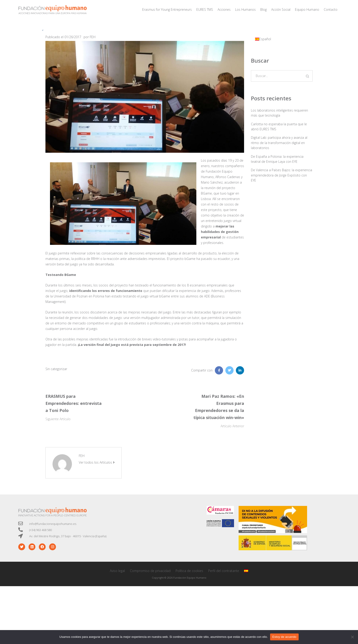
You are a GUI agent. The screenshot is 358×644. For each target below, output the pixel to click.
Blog (263, 9)
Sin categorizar (56, 369)
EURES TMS (205, 9)
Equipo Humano (307, 9)
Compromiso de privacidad (150, 571)
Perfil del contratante (224, 571)
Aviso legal (117, 571)
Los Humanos (245, 9)
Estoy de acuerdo (284, 637)
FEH (93, 37)
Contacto (331, 9)
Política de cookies (189, 571)
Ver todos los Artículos (97, 462)
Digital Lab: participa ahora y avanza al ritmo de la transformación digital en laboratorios (279, 143)
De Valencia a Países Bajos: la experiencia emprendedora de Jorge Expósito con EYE (282, 175)
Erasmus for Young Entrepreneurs (167, 9)
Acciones (224, 9)
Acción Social (281, 9)
